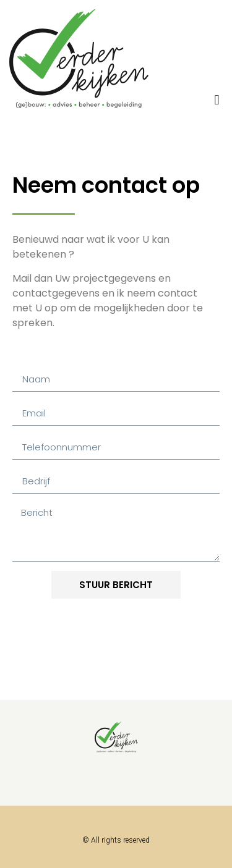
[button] (217, 100)
